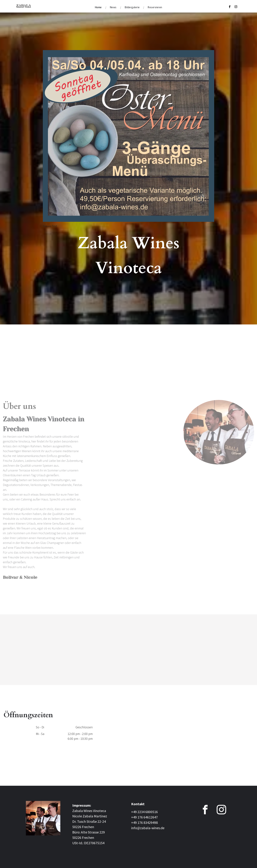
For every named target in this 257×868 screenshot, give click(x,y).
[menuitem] (99, 7)
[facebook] (230, 7)
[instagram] (236, 7)
